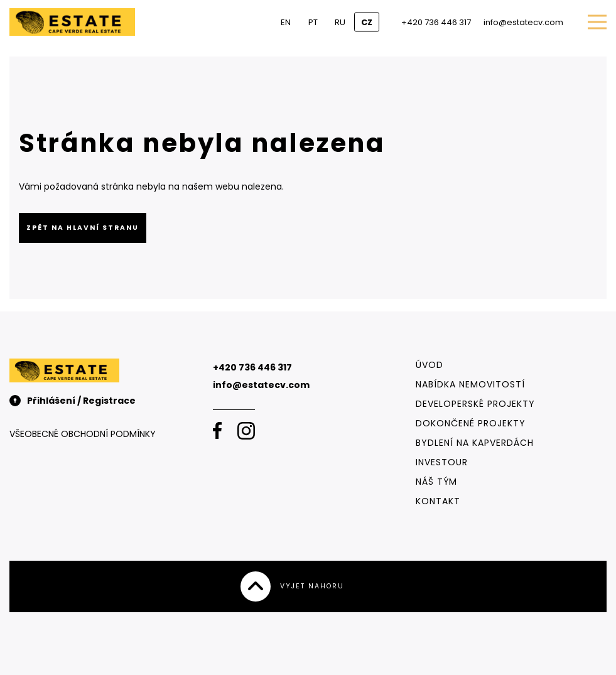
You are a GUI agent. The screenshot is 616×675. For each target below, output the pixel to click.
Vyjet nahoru (292, 586)
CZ (367, 22)
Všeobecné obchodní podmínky (83, 434)
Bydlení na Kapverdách (475, 443)
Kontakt (438, 501)
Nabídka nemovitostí (470, 384)
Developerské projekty (475, 404)
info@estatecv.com (523, 22)
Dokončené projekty (471, 423)
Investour (442, 462)
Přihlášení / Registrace (73, 401)
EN (286, 22)
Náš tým (436, 482)
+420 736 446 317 (436, 22)
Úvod (430, 365)
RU (340, 22)
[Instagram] (246, 431)
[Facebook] (217, 431)
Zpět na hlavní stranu (83, 228)
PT (313, 22)
